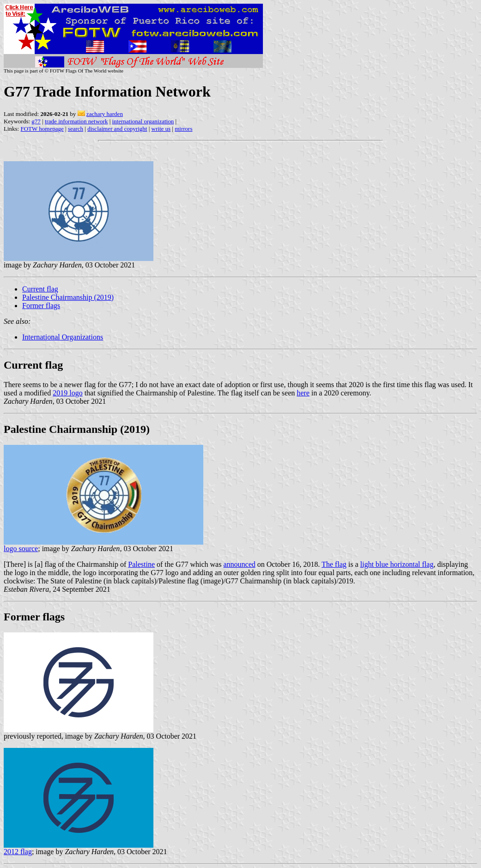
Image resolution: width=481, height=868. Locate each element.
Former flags (41, 306)
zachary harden (105, 114)
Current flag (40, 289)
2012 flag (18, 852)
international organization (143, 121)
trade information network (76, 121)
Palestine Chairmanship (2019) (68, 297)
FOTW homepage (42, 129)
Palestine (141, 564)
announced (239, 564)
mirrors (183, 129)
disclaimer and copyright (117, 129)
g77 (36, 121)
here (303, 393)
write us (161, 129)
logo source (21, 549)
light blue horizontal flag (397, 564)
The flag (334, 564)
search (76, 129)
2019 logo (67, 393)
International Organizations (63, 337)
